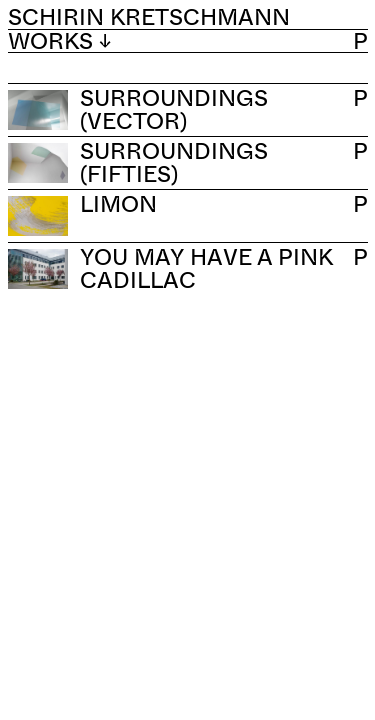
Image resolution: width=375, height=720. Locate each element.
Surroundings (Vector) (174, 109)
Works (59, 41)
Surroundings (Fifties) (174, 162)
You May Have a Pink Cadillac (206, 268)
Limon (118, 203)
